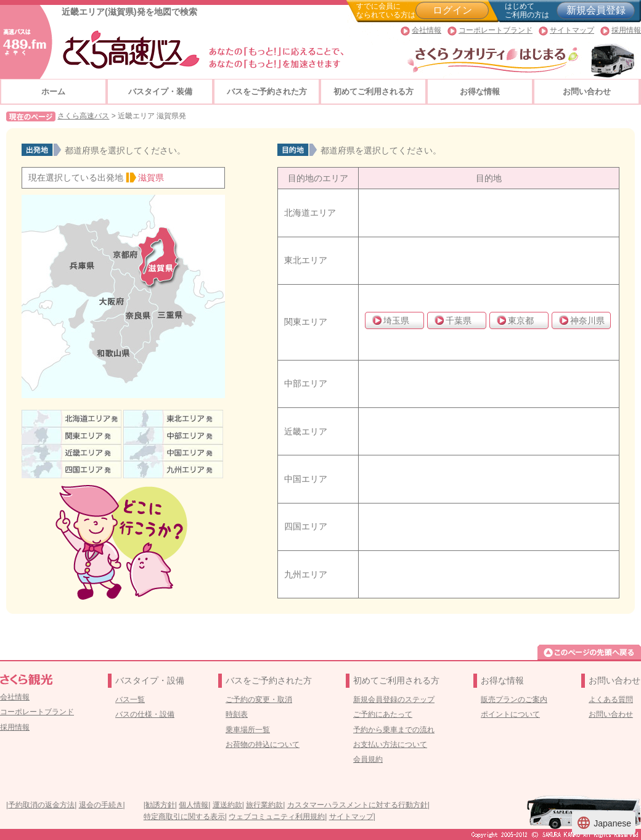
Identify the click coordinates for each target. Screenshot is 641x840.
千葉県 (459, 320)
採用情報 (626, 30)
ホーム (53, 92)
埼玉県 (396, 320)
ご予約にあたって (383, 714)
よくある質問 (611, 699)
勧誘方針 (160, 805)
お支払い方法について (390, 744)
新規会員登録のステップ (394, 699)
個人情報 (194, 805)
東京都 (521, 320)
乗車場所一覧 (248, 730)
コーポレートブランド (496, 30)
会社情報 (427, 30)
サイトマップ (572, 30)
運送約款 (227, 805)
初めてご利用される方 (374, 92)
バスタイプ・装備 (160, 92)
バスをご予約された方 (267, 92)
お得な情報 (480, 92)
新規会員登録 (596, 10)
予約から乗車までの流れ (394, 730)
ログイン (452, 10)
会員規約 (368, 759)
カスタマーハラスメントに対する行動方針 (357, 805)
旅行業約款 (264, 805)
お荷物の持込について (263, 744)
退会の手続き (101, 805)
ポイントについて (510, 714)
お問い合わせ (587, 92)
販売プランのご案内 (514, 699)
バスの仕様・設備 (145, 714)
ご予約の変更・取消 (259, 699)
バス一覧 (130, 699)
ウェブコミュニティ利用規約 (277, 817)
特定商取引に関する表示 (184, 817)
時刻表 (237, 714)
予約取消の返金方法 (41, 805)
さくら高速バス (83, 116)
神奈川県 (587, 320)
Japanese (604, 823)
